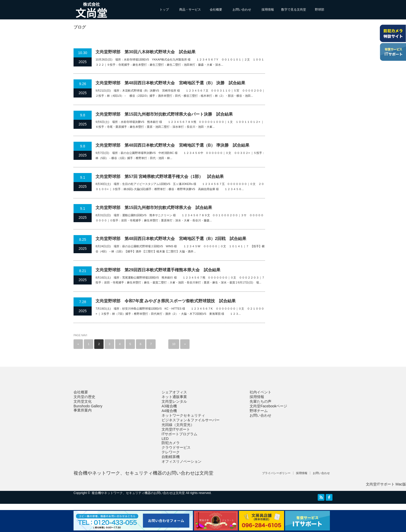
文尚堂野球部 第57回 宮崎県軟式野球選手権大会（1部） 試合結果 (160, 177)
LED (165, 439)
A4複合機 (169, 411)
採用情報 (268, 10)
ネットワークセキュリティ (183, 415)
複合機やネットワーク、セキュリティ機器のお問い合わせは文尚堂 (143, 473)
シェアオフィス (174, 392)
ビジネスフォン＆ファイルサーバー (191, 420)
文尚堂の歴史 (84, 397)
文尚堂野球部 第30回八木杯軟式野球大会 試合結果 (146, 52)
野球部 (320, 10)
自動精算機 (171, 457)
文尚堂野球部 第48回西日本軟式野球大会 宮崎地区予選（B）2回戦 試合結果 (171, 239)
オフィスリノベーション (182, 461)
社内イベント (260, 392)
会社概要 (216, 10)
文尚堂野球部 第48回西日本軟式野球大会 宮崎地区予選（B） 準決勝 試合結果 (172, 145)
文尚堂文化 (83, 401)
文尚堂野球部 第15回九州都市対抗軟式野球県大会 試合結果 (154, 208)
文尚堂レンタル (174, 401)
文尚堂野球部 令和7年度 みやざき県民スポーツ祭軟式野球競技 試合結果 (166, 301)
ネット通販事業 (174, 397)
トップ (164, 10)
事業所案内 (83, 410)
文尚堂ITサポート (176, 429)
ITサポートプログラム (179, 434)
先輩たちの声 (260, 401)
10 (174, 344)
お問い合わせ (242, 10)
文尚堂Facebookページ (268, 406)
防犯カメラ (171, 443)
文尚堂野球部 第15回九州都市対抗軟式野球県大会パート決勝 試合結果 (164, 114)
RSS (321, 497)
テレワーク (171, 452)
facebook (329, 497)
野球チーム (259, 411)
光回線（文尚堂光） (178, 425)
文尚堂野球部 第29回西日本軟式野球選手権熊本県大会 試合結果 (158, 270)
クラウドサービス (176, 447)
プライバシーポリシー (276, 473)
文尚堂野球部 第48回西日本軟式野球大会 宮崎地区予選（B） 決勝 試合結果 (170, 83)
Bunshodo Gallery (88, 406)
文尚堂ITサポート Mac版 (386, 484)
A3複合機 (169, 406)
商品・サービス (190, 10)
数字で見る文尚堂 (294, 10)
